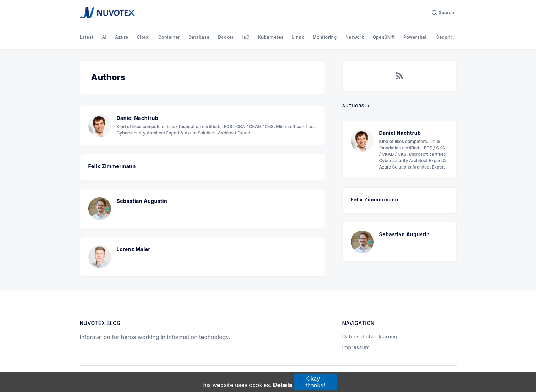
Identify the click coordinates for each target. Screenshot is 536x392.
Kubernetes (271, 37)
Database (199, 37)
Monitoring (325, 37)
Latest (87, 37)
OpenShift (384, 37)
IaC (246, 37)
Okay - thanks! (315, 382)
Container (169, 37)
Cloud (143, 37)
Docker (226, 37)
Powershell (416, 37)
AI (104, 37)
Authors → (356, 106)
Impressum (356, 347)
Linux (298, 37)
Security (446, 37)
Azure (121, 37)
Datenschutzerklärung (370, 336)
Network (355, 37)
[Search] (443, 13)
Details (283, 385)
